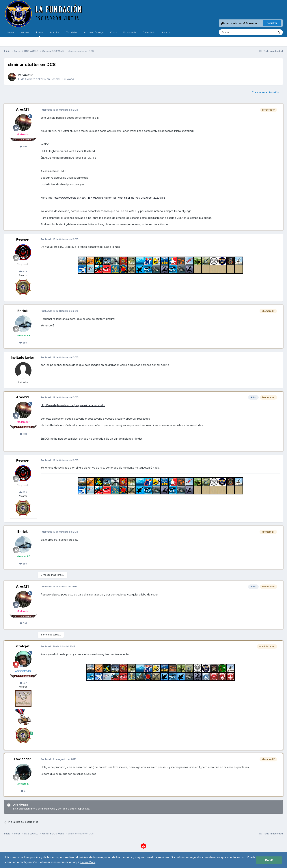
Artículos (54, 32)
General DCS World (62, 79)
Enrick (23, 311)
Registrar (272, 23)
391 (23, 146)
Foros (39, 34)
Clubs (113, 32)
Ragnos (22, 239)
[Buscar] (235, 32)
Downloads (130, 32)
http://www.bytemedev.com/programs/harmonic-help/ (73, 405)
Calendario (149, 32)
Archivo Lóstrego (94, 32)
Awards (166, 32)
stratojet (22, 646)
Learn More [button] (88, 862)
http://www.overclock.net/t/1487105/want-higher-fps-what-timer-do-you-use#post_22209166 (110, 198)
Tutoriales (72, 32)
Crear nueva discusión (265, 92)
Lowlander (23, 759)
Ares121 (28, 75)
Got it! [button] (269, 860)
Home (11, 32)
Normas (25, 32)
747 (23, 683)
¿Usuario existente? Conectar (240, 23)
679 (23, 271)
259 (23, 343)
